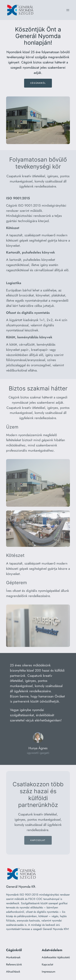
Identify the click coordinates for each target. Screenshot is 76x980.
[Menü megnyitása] (68, 10)
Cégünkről (38, 83)
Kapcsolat (38, 840)
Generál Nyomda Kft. (21, 887)
